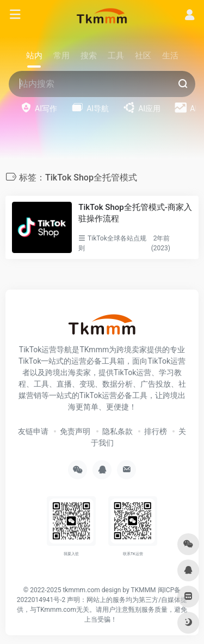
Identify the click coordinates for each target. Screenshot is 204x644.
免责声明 (75, 431)
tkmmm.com (81, 590)
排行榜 (156, 431)
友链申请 (33, 431)
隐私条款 (118, 431)
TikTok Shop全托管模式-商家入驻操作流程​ (135, 213)
